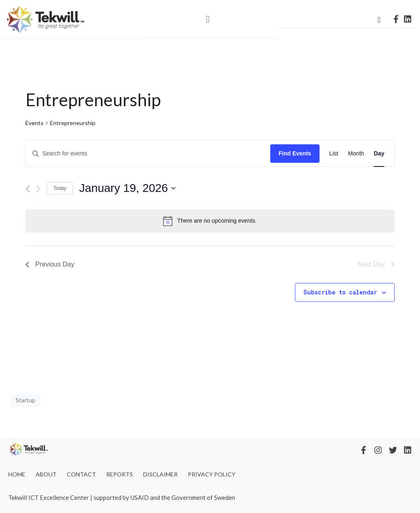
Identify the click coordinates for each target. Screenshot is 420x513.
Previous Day (50, 264)
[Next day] (38, 189)
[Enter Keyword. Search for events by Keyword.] (148, 154)
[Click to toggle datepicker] (127, 188)
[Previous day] (28, 189)
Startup (25, 400)
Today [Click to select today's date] (60, 188)
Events (34, 123)
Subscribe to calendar (340, 292)
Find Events (295, 153)
